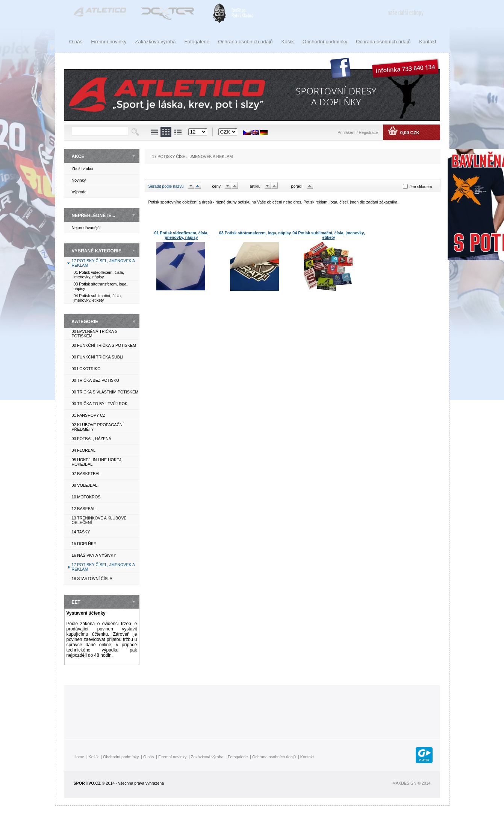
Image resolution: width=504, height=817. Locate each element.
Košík (287, 42)
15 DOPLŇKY (84, 544)
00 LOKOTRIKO (86, 369)
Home (79, 757)
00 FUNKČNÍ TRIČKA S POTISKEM (104, 345)
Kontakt (428, 42)
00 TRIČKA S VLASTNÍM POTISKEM (105, 392)
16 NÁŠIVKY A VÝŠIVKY (94, 555)
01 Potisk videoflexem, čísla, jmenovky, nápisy (99, 275)
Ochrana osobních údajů (383, 42)
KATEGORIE (85, 322)
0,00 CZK (409, 133)
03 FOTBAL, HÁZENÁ (92, 439)
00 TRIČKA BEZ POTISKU (96, 380)
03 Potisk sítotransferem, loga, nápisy (255, 233)
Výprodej (80, 192)
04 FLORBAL (84, 450)
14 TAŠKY (81, 532)
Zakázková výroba (155, 42)
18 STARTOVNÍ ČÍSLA (92, 579)
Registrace (369, 132)
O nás (76, 42)
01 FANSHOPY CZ (89, 415)
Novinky (79, 180)
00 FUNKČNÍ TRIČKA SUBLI (98, 357)
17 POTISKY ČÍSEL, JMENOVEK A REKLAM (193, 156)
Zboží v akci (82, 169)
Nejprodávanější (86, 228)
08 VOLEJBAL (85, 485)
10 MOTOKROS (86, 497)
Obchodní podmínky (325, 42)
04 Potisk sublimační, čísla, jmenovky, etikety (98, 298)
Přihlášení (347, 132)
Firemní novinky (109, 42)
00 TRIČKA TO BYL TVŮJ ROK (100, 404)
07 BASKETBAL (86, 474)
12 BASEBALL (85, 509)
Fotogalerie (197, 42)
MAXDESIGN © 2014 (411, 783)
